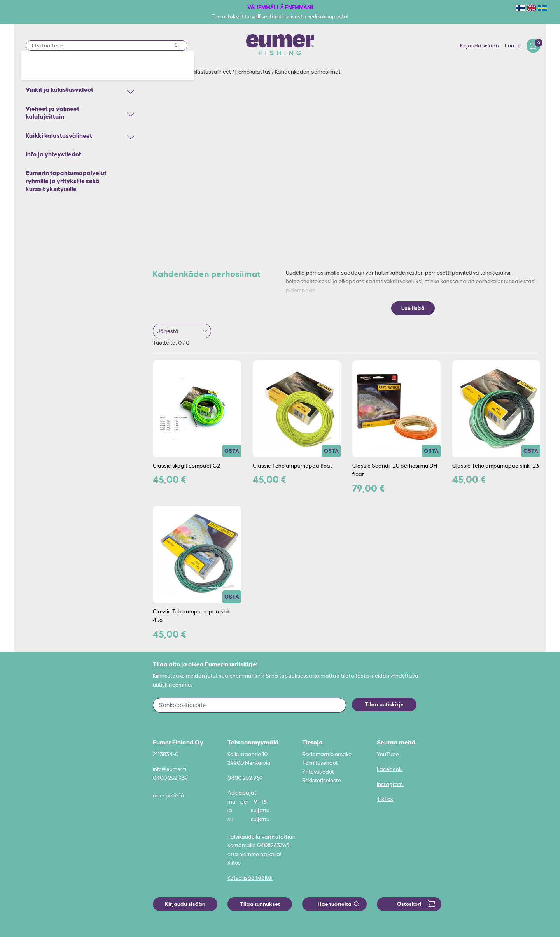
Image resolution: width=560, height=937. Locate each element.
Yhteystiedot (318, 772)
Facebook (390, 769)
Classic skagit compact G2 (186, 466)
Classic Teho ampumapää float (292, 466)
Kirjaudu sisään (479, 46)
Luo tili (513, 46)
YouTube (388, 754)
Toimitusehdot (320, 763)
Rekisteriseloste (322, 780)
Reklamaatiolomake (327, 754)
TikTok (385, 799)
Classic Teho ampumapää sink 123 (496, 466)
